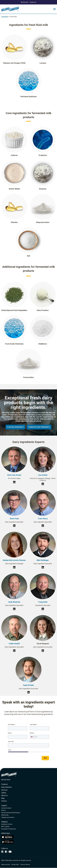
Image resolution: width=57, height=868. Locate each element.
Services (4, 790)
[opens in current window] (10, 852)
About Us (4, 795)
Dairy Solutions (7, 787)
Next (45, 758)
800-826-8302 (6, 780)
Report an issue (6, 865)
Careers (4, 801)
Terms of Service (25, 865)
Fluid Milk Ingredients (15, 427)
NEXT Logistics (5, 827)
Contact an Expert (6, 808)
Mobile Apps (6, 833)
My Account (24, 2)
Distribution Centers (7, 824)
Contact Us (33, 2)
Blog (3, 798)
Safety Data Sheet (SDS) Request (11, 813)
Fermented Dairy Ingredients (39, 427)
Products (5, 784)
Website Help (5, 815)
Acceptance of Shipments (9, 829)
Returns (4, 810)
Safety (4, 793)
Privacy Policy (15, 865)
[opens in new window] (2, 852)
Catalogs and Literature (8, 817)
